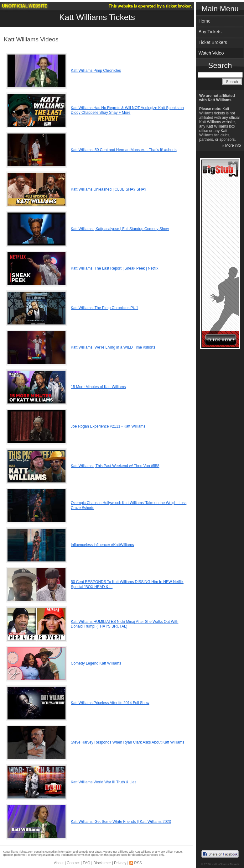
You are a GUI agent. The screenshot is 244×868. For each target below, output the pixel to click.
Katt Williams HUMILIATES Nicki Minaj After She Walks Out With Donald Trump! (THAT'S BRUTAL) (125, 624)
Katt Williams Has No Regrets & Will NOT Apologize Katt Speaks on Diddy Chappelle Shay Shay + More (127, 110)
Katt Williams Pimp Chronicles (96, 71)
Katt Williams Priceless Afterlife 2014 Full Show (110, 703)
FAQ (86, 863)
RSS (138, 863)
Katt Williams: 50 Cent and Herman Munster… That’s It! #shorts (124, 150)
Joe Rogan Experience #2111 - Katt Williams (108, 426)
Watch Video (211, 53)
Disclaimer (102, 863)
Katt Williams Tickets (97, 17)
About (59, 863)
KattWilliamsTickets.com (18, 852)
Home (205, 21)
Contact (73, 863)
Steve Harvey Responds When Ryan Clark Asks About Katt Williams (127, 742)
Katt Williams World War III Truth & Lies (104, 782)
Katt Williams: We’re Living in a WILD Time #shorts (113, 347)
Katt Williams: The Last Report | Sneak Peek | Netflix (114, 268)
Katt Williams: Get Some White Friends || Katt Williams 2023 (121, 822)
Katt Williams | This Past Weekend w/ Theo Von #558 (115, 466)
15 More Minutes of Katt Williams (98, 387)
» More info (231, 145)
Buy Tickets (210, 32)
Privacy (120, 863)
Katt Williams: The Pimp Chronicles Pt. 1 (104, 308)
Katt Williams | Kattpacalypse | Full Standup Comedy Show (120, 229)
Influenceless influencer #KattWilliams (102, 545)
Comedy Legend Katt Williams (96, 663)
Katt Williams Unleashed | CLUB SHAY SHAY (109, 189)
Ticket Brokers (213, 42)
